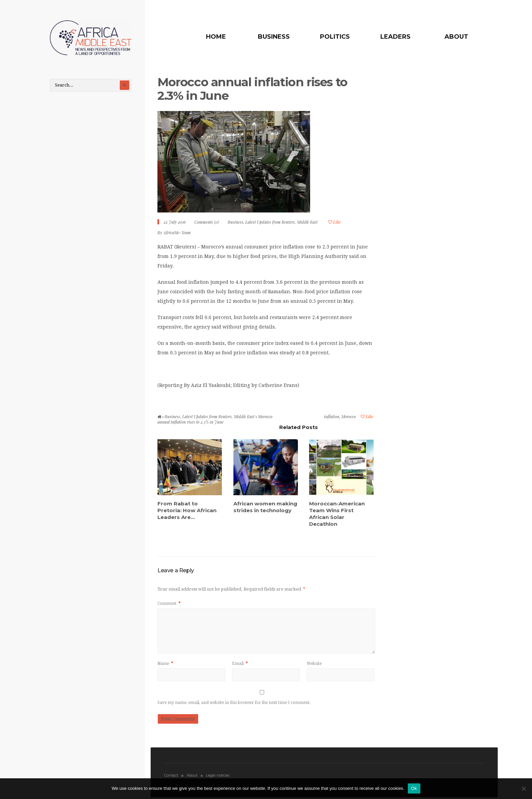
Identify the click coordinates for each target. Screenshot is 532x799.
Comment (169, 603)
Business (274, 37)
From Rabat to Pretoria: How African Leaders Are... (187, 510)
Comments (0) (207, 222)
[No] (524, 788)
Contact (171, 775)
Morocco (349, 416)
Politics (335, 37)
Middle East (307, 222)
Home (216, 37)
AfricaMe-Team (177, 233)
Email (240, 664)
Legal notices (218, 775)
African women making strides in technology (265, 507)
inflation (332, 416)
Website (314, 664)
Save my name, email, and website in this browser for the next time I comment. (234, 703)
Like (334, 222)
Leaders (395, 37)
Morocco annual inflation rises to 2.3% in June (252, 89)
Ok (414, 788)
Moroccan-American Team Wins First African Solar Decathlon (337, 514)
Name (165, 664)
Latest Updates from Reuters (270, 222)
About (456, 37)
